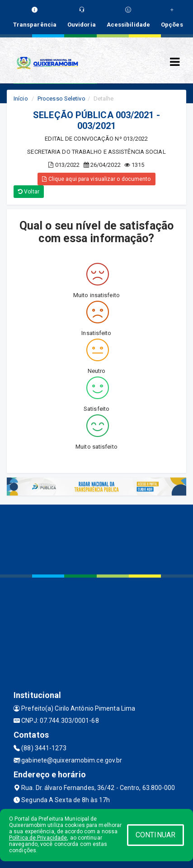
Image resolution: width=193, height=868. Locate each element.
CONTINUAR (155, 835)
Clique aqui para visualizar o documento (96, 179)
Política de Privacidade (38, 838)
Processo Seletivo (61, 99)
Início (21, 99)
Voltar (29, 192)
